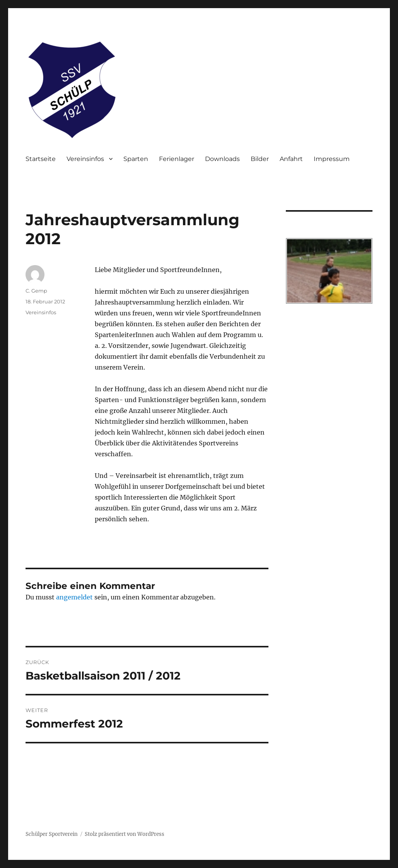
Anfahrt (291, 159)
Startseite (41, 159)
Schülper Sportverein (52, 834)
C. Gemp (36, 291)
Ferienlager (177, 159)
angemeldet (74, 597)
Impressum (332, 159)
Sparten (136, 159)
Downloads (222, 159)
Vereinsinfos (85, 159)
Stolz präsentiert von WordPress (125, 834)
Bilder (260, 159)
